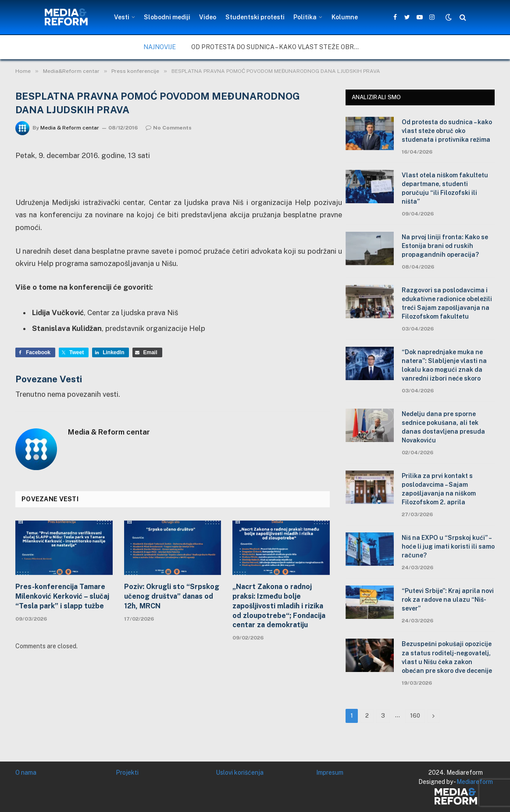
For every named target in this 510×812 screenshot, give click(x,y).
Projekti (127, 772)
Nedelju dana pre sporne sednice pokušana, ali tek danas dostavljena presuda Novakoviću (443, 427)
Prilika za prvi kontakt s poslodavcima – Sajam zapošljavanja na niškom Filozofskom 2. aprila (439, 489)
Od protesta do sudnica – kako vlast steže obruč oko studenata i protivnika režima (279, 47)
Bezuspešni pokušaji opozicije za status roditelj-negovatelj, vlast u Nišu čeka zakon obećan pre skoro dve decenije (447, 657)
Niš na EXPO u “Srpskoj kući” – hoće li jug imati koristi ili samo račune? (448, 546)
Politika (305, 17)
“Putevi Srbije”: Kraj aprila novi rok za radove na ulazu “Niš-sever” (448, 600)
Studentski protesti (255, 17)
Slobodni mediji (167, 17)
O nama (26, 772)
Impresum (330, 772)
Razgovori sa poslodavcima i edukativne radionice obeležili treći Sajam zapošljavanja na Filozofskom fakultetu (447, 303)
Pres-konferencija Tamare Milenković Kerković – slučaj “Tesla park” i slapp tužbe (62, 596)
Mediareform (475, 782)
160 (415, 716)
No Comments (169, 128)
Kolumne (345, 17)
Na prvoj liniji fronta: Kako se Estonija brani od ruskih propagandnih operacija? (445, 246)
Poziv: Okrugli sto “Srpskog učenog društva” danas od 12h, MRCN (172, 596)
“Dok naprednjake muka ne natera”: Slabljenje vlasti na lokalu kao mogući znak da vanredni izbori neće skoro (444, 365)
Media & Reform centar (70, 128)
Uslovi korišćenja (240, 772)
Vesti (122, 17)
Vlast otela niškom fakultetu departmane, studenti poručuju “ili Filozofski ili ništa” (445, 188)
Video (208, 17)
